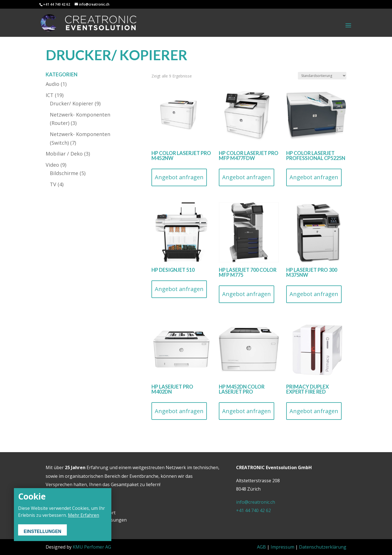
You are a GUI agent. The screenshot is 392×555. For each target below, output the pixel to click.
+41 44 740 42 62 (253, 510)
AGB (261, 547)
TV (53, 184)
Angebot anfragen (179, 177)
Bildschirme (64, 173)
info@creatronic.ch (256, 502)
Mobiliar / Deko (64, 154)
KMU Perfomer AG (92, 547)
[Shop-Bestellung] (322, 76)
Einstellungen (42, 531)
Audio (52, 84)
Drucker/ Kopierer (72, 103)
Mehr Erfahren (84, 515)
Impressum (282, 547)
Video (52, 165)
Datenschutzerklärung (323, 547)
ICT (50, 95)
